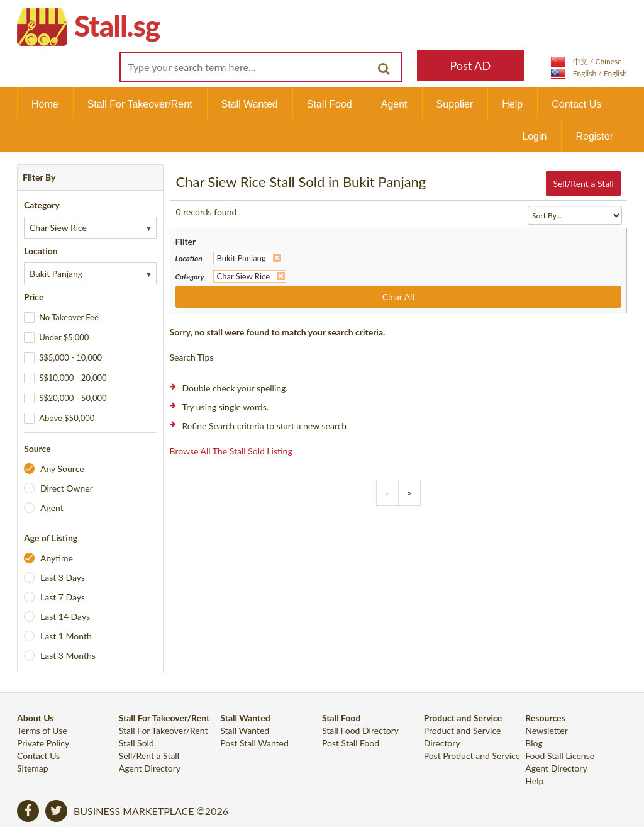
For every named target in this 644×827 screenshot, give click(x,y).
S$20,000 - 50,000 (73, 398)
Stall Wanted (250, 104)
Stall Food (330, 104)
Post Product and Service (472, 756)
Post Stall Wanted (254, 743)
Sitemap (33, 768)
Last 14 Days (65, 616)
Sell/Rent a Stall (583, 183)
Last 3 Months (68, 655)
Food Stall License (560, 756)
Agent (394, 104)
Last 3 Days (63, 577)
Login (534, 136)
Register (594, 136)
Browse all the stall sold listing (231, 451)
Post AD (470, 65)
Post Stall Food (351, 743)
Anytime (57, 558)
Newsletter (546, 730)
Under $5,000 (64, 337)
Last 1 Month (66, 636)
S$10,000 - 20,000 (73, 378)
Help (512, 104)
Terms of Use (42, 730)
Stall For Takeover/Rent (140, 104)
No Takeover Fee (69, 317)
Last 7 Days (63, 597)
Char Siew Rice (244, 276)
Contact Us (576, 104)
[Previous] (387, 493)
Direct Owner (67, 488)
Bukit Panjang (241, 258)
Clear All (398, 297)
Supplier (455, 104)
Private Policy (43, 743)
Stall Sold (136, 743)
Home (45, 104)
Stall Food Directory (360, 730)
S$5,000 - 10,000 (70, 357)
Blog (534, 743)
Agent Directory (150, 768)
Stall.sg (117, 25)
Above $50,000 (67, 418)
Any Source (62, 469)
